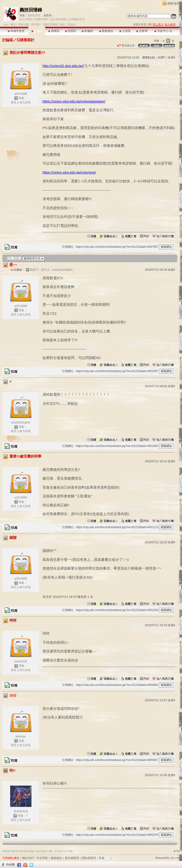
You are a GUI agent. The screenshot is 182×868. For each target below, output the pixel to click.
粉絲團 (10, 864)
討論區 (37, 31)
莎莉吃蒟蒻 (34, 15)
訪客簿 (141, 31)
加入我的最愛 (59, 19)
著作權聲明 (72, 858)
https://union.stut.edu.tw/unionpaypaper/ (74, 101)
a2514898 (21, 94)
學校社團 (23, 24)
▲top (176, 851)
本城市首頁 (16, 31)
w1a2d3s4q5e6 (21, 423)
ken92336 (21, 661)
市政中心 (163, 31)
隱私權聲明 (89, 858)
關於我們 (28, 858)
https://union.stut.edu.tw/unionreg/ (69, 172)
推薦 (171, 58)
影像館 (87, 31)
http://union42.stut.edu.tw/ (63, 66)
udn (6, 24)
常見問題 (42, 858)
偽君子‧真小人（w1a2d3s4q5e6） (52, 270)
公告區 (125, 31)
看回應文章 (126, 45)
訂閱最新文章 (77, 19)
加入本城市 (26, 19)
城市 (13, 24)
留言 (14, 102)
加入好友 (25, 102)
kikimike (21, 737)
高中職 (35, 24)
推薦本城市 (42, 19)
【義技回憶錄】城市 (53, 24)
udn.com (175, 858)
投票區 (70, 31)
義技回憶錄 (31, 10)
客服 (102, 858)
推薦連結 (106, 31)
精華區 (54, 31)
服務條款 (56, 858)
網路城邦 (173, 3)
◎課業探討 (25, 40)
